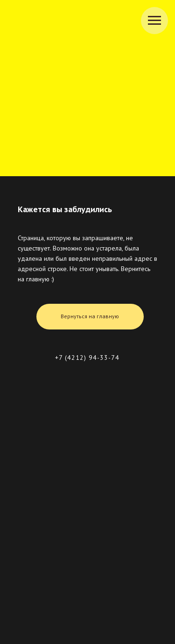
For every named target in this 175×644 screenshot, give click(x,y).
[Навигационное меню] (154, 21)
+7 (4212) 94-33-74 (87, 358)
